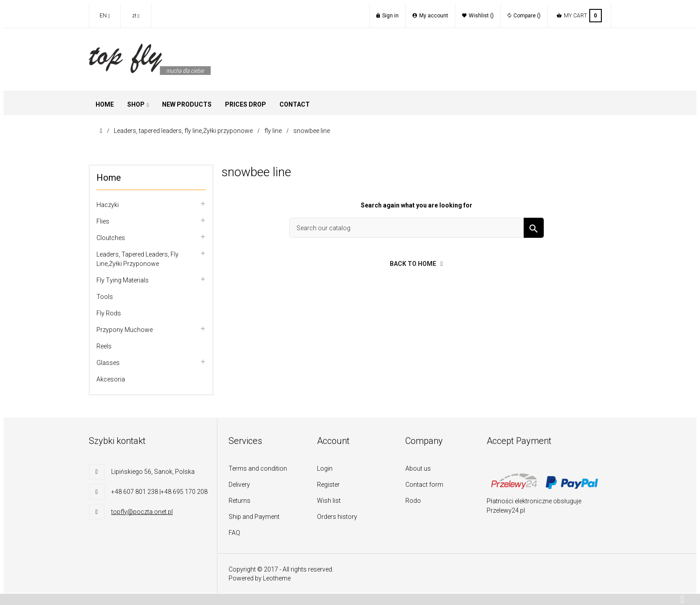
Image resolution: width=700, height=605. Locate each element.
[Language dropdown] (104, 16)
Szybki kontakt (117, 441)
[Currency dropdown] (136, 16)
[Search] (417, 228)
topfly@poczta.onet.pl (142, 512)
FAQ (234, 533)
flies (103, 221)
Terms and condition (258, 468)
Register (328, 485)
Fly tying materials (123, 280)
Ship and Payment (254, 517)
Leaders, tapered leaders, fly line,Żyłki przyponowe (137, 259)
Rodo (413, 501)
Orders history (337, 517)
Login (325, 468)
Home (109, 178)
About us (418, 468)
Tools (105, 297)
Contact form (424, 485)
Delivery (239, 485)
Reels (104, 346)
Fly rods (109, 313)
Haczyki (108, 205)
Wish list (329, 501)
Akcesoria (111, 379)
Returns (240, 501)
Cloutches (111, 238)
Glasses (108, 363)
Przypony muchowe (125, 330)
